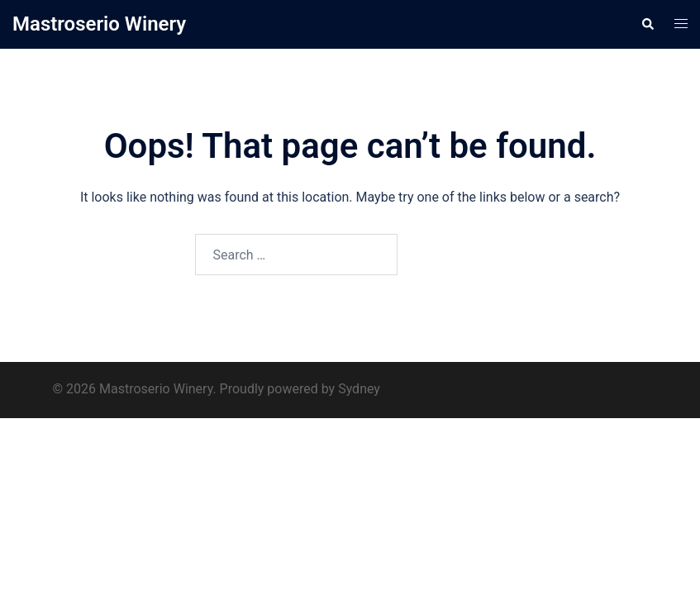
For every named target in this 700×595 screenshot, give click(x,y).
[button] (647, 24)
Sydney (359, 389)
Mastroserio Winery (99, 24)
